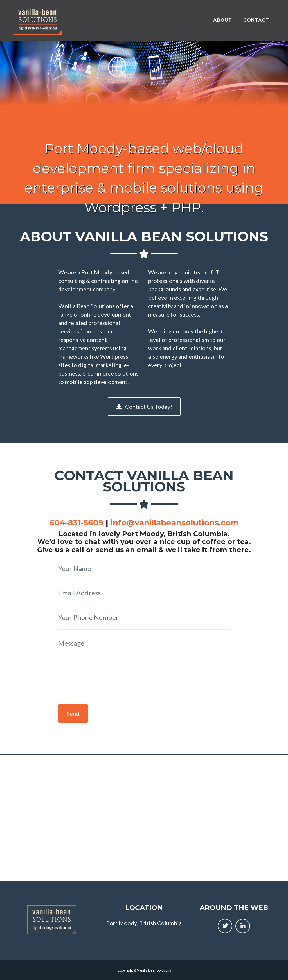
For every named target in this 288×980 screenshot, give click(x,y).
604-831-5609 (76, 523)
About (223, 18)
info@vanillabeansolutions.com (175, 523)
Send (73, 713)
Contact (256, 18)
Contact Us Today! (144, 407)
